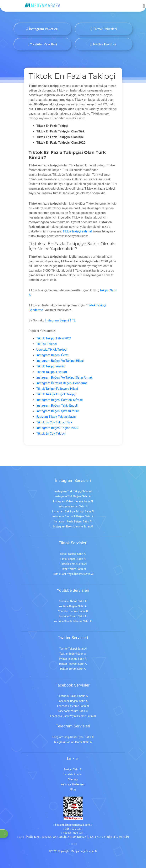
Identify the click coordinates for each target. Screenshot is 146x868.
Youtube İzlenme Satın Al (73, 611)
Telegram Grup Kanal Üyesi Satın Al (73, 737)
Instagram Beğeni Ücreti (53, 355)
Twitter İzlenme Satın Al (73, 659)
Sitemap (73, 779)
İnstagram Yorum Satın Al (73, 506)
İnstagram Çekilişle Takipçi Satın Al (73, 511)
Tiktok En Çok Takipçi (51, 434)
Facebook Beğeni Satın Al (73, 701)
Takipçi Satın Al (73, 769)
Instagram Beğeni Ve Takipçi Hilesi (60, 361)
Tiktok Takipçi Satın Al (73, 554)
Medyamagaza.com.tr (84, 851)
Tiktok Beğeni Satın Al (73, 559)
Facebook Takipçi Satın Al (73, 696)
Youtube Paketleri (42, 44)
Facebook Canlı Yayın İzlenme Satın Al (73, 716)
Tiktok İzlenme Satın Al (73, 564)
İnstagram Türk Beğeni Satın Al (73, 496)
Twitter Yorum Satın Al (73, 669)
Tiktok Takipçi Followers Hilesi (57, 389)
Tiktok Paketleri (104, 29)
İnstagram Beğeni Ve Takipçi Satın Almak (65, 378)
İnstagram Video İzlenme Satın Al (73, 501)
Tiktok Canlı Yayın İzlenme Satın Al (73, 574)
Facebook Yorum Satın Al (73, 711)
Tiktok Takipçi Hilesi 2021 (54, 338)
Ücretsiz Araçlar (73, 774)
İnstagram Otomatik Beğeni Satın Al (73, 516)
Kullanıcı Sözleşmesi (73, 784)
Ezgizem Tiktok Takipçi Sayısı (57, 417)
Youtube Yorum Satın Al (73, 616)
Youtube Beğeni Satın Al (73, 606)
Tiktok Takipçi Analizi (51, 366)
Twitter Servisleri (73, 638)
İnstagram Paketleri (42, 29)
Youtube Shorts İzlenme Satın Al (73, 621)
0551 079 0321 (73, 829)
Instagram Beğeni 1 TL (60, 320)
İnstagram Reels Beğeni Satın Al (73, 521)
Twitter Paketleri (104, 44)
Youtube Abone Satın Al (73, 601)
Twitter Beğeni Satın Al (73, 654)
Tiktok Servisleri (73, 543)
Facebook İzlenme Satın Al (73, 706)
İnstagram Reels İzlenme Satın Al (73, 526)
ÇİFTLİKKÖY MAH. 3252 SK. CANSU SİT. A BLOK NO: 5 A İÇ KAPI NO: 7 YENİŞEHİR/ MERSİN (73, 837)
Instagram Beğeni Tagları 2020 (57, 428)
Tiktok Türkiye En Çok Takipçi (56, 394)
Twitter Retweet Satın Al (73, 664)
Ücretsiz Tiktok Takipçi (52, 350)
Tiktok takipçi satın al (77, 231)
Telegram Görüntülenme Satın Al (73, 742)
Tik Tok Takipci (47, 344)
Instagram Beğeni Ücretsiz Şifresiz (60, 400)
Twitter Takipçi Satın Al (73, 649)
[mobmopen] (144, 4)
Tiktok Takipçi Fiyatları (52, 372)
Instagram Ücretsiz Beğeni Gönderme (62, 383)
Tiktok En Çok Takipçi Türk (54, 422)
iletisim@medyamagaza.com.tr (73, 825)
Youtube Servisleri (73, 590)
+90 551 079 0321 (73, 833)
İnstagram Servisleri (73, 481)
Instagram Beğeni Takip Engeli (57, 406)
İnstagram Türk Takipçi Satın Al (73, 491)
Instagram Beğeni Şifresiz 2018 (58, 411)
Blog (73, 789)
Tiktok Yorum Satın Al (73, 569)
